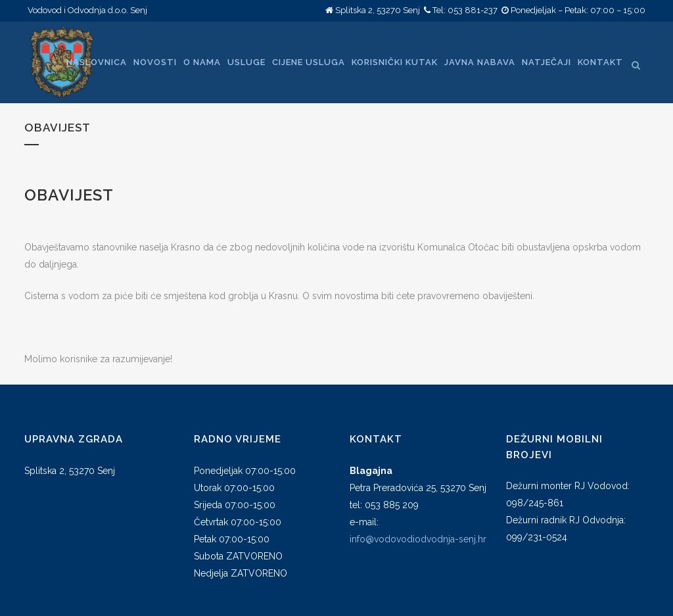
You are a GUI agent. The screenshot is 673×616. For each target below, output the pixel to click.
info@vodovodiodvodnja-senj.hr (418, 539)
